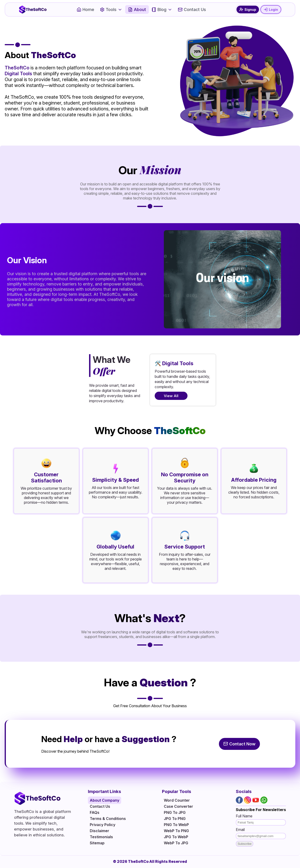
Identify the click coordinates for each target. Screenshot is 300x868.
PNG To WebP (176, 825)
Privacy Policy (103, 825)
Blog (162, 9)
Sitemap (97, 843)
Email (240, 830)
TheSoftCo (17, 68)
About (137, 9)
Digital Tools (18, 74)
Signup (248, 9)
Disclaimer (99, 831)
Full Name (244, 816)
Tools (111, 9)
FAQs (95, 812)
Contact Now (239, 744)
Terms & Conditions (108, 819)
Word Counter (177, 800)
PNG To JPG (175, 812)
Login (271, 9)
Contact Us (192, 9)
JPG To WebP (176, 837)
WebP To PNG (176, 831)
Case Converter (178, 806)
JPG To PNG (175, 819)
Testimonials (101, 837)
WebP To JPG (176, 843)
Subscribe (245, 844)
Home (85, 9)
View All (171, 396)
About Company (105, 800)
